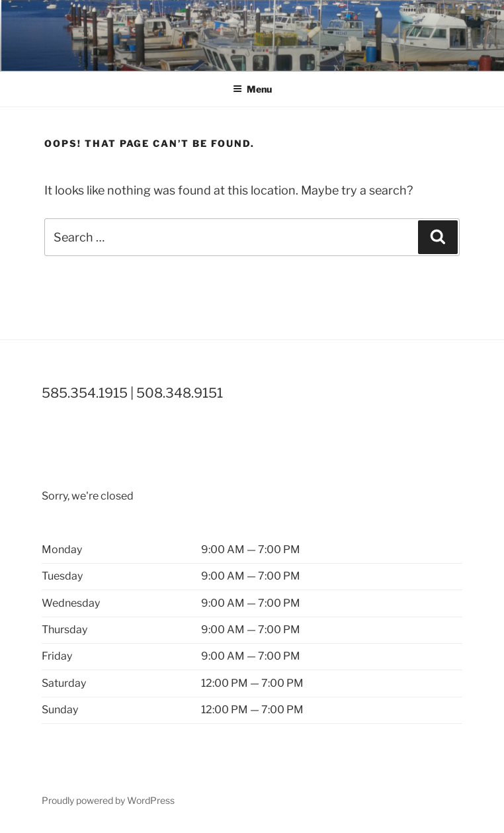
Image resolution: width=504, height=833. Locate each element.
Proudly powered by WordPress (108, 800)
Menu (252, 89)
